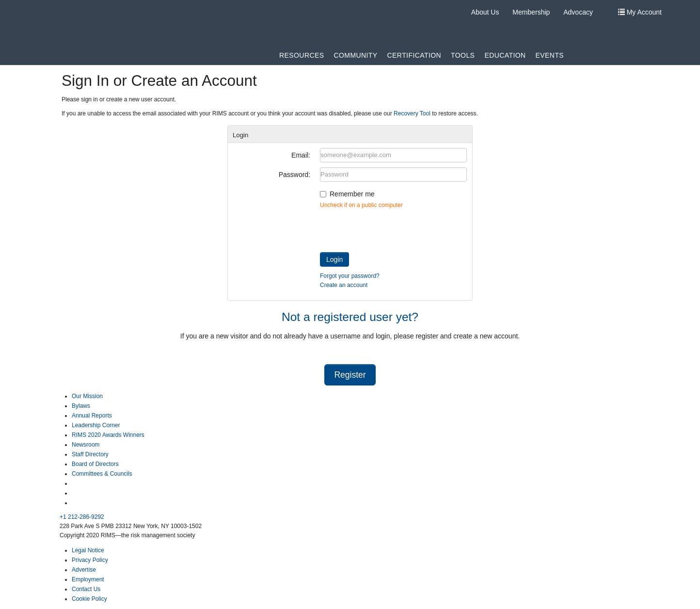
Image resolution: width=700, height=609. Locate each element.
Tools (463, 55)
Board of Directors (95, 464)
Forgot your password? (350, 276)
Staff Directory (90, 454)
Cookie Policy (89, 599)
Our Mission (87, 396)
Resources (302, 55)
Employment (88, 579)
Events (550, 55)
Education (505, 55)
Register (350, 375)
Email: (301, 155)
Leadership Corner (96, 425)
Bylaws (81, 406)
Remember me (352, 194)
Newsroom (86, 445)
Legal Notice (88, 550)
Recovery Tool (412, 113)
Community (355, 55)
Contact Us (86, 589)
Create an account (344, 285)
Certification (414, 55)
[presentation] (394, 228)
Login (334, 259)
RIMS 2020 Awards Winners (108, 435)
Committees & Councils (102, 474)
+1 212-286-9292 (82, 517)
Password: (294, 175)
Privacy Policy (90, 560)
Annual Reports (92, 416)
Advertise (84, 570)
